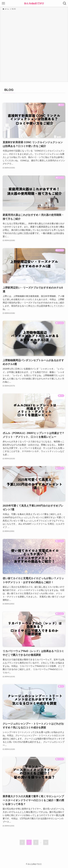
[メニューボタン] (3, 3)
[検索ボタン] (65, 3)
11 (46, 842)
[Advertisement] (34, 45)
